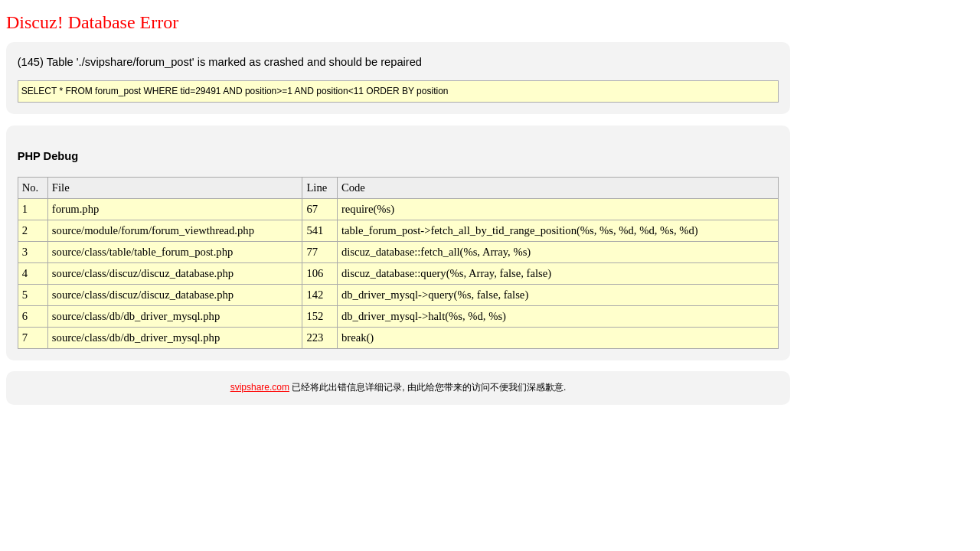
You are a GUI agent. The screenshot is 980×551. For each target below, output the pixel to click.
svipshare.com (260, 387)
